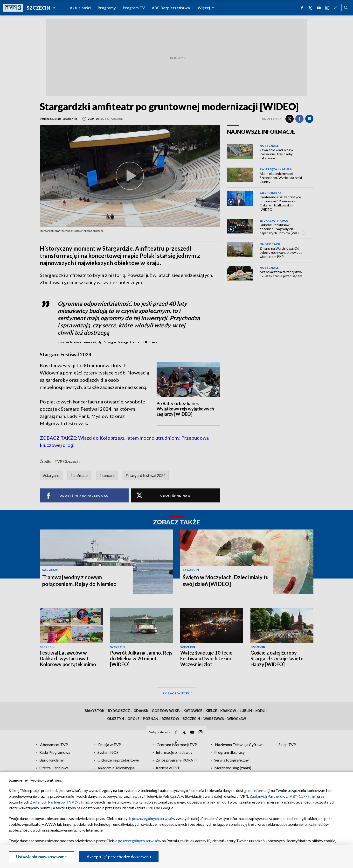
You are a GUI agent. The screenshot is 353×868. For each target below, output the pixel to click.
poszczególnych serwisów (154, 818)
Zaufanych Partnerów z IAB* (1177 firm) (283, 796)
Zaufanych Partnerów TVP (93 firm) (60, 802)
